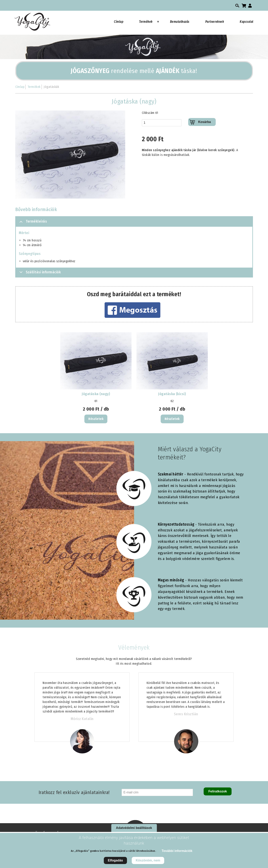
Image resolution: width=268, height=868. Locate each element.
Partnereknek (215, 22)
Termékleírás (33, 223)
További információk (177, 851)
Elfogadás (115, 860)
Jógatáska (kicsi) (172, 394)
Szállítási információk (40, 273)
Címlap (119, 22)
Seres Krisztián (186, 714)
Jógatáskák (51, 87)
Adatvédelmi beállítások (134, 828)
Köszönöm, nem (148, 860)
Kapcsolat (246, 22)
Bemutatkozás (180, 22)
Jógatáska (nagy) (96, 394)
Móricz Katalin (82, 719)
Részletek (96, 419)
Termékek (149, 24)
